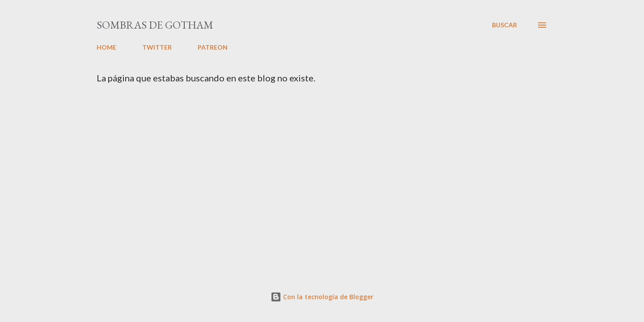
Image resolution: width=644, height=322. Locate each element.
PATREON (213, 47)
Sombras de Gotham (155, 25)
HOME (106, 47)
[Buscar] (504, 25)
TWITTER (157, 47)
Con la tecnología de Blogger (322, 297)
